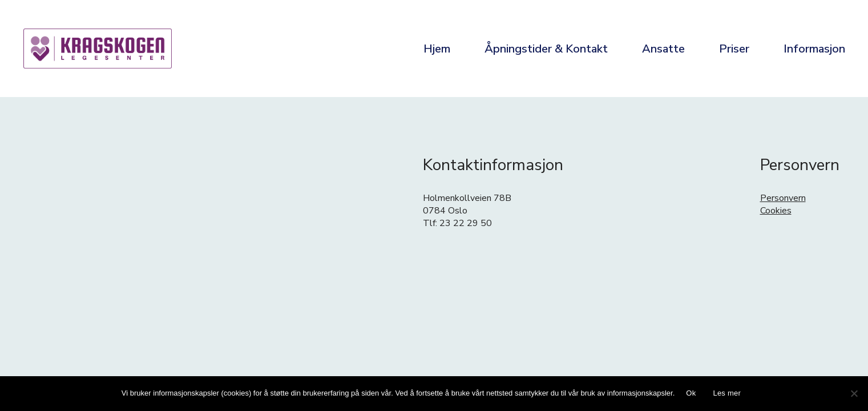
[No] (854, 393)
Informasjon (814, 49)
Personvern (783, 198)
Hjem (437, 49)
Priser (734, 49)
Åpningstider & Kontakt (546, 49)
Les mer (727, 393)
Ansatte (663, 49)
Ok (691, 393)
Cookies (776, 211)
